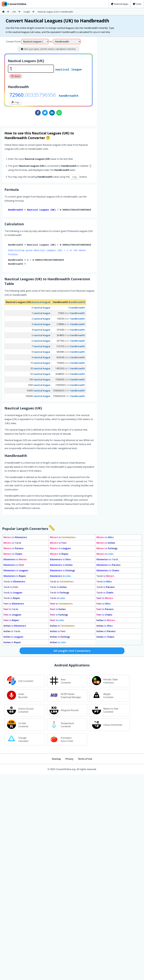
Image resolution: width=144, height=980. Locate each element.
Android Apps (120, 4)
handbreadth (69, 96)
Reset (16, 76)
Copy (15, 102)
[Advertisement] (120, 80)
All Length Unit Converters (72, 651)
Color (137, 4)
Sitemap (56, 759)
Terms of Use (85, 759)
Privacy (69, 759)
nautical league (69, 69)
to (15, 538)
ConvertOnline (14, 4)
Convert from (13, 42)
